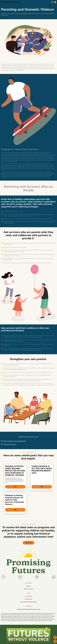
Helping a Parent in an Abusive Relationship (13, 441)
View (15, 485)
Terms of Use (29, 592)
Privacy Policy (28, 594)
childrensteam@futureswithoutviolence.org (28, 603)
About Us (29, 582)
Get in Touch (28, 540)
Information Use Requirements (29, 596)
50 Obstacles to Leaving (9, 444)
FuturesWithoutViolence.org (29, 641)
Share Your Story (28, 585)
